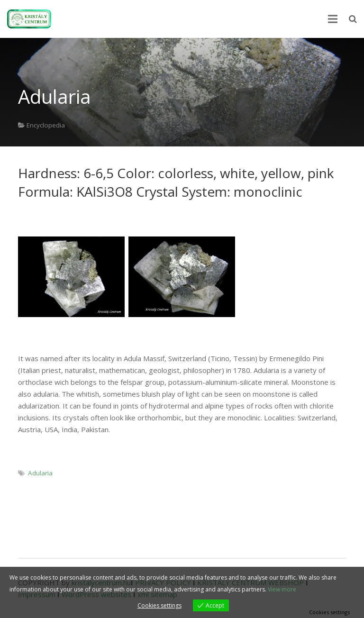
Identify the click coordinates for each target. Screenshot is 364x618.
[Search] (353, 19)
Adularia (40, 473)
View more (282, 589)
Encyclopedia (46, 125)
